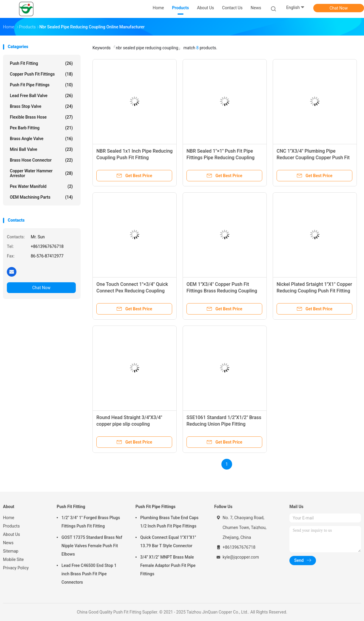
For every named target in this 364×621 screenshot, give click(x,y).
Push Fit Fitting (41, 63)
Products (11, 526)
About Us (11, 534)
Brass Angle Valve (41, 139)
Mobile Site (13, 559)
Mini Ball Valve (41, 149)
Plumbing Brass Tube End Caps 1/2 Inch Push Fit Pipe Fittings (169, 522)
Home (9, 518)
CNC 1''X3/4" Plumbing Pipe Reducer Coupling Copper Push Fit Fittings (313, 158)
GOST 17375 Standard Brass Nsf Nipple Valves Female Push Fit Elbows (92, 546)
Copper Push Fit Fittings (41, 74)
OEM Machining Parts (41, 197)
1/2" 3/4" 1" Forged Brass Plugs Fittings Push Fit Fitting (91, 522)
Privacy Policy (16, 568)
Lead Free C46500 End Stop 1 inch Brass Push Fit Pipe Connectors (89, 574)
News (8, 543)
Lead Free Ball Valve (41, 96)
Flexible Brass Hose (41, 117)
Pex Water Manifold (41, 186)
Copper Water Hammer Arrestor (41, 173)
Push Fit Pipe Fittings (41, 85)
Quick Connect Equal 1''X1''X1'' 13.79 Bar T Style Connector (168, 542)
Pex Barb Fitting (41, 128)
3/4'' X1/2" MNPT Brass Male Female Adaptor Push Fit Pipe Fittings (168, 565)
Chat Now (339, 8)
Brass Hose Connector (41, 160)
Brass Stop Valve (41, 106)
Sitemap (11, 551)
